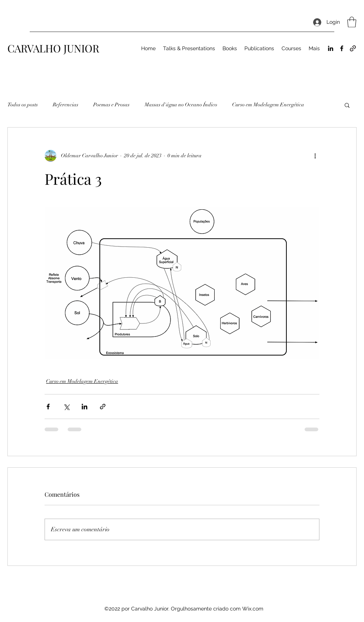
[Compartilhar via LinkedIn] (84, 407)
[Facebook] (342, 48)
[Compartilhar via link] (103, 407)
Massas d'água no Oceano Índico (181, 105)
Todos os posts (23, 105)
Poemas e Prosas (111, 105)
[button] (352, 22)
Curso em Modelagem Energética (268, 105)
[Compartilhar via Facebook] (48, 407)
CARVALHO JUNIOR (53, 48)
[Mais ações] (315, 156)
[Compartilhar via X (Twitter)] (66, 407)
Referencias (66, 105)
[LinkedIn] (331, 48)
